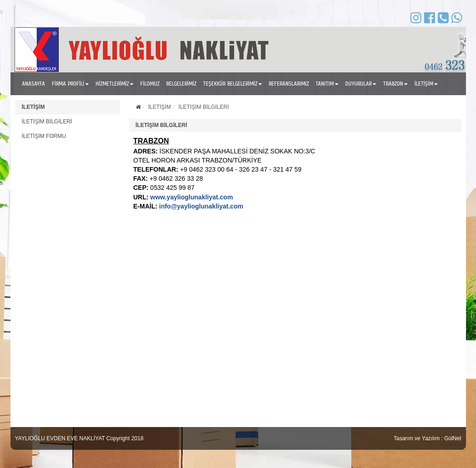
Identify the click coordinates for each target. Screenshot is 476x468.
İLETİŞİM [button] (426, 84)
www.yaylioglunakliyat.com (192, 197)
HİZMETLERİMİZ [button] (115, 84)
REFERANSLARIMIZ (289, 84)
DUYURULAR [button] (361, 84)
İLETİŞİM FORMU (44, 136)
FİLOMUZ (150, 84)
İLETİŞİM (33, 107)
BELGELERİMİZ (181, 84)
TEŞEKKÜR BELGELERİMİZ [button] (233, 84)
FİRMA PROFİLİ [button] (70, 84)
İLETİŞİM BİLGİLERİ (47, 122)
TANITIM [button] (327, 84)
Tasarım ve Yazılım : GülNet (427, 438)
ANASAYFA (33, 84)
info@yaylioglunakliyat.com (201, 206)
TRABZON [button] (395, 84)
